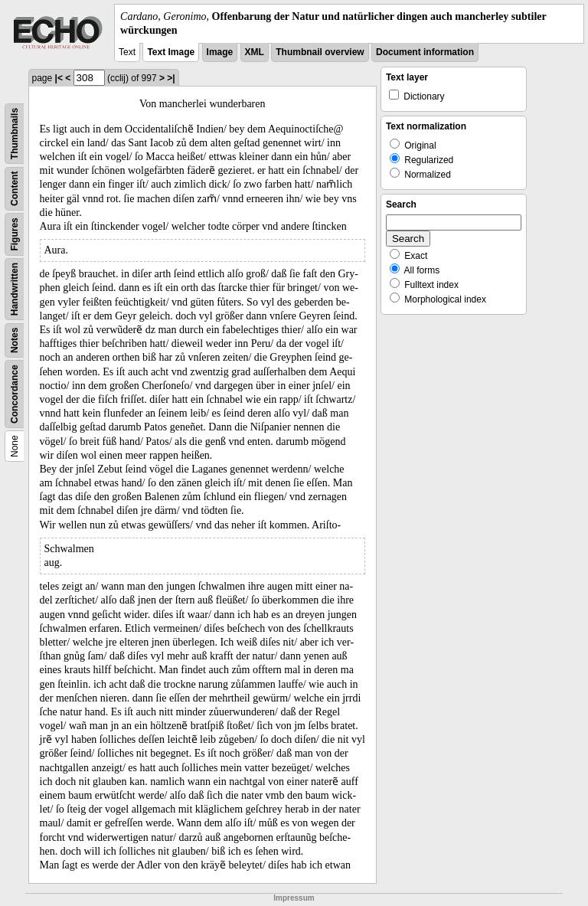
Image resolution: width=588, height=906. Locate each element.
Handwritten (15, 289)
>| (171, 78)
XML (255, 52)
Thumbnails (15, 134)
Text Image (171, 52)
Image (220, 52)
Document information (425, 52)
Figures (15, 235)
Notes (15, 340)
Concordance (15, 395)
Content (15, 189)
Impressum (294, 898)
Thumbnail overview (320, 52)
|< (59, 78)
